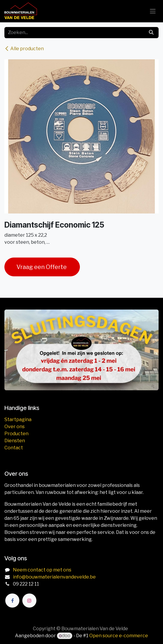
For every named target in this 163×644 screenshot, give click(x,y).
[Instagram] (29, 601)
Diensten (15, 441)
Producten (16, 434)
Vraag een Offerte (42, 267)
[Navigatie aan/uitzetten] (153, 11)
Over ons (15, 427)
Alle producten (24, 49)
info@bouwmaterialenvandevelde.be (54, 577)
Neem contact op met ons (42, 570)
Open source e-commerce (119, 636)
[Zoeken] (151, 33)
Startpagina (18, 419)
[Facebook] (12, 601)
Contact (14, 448)
